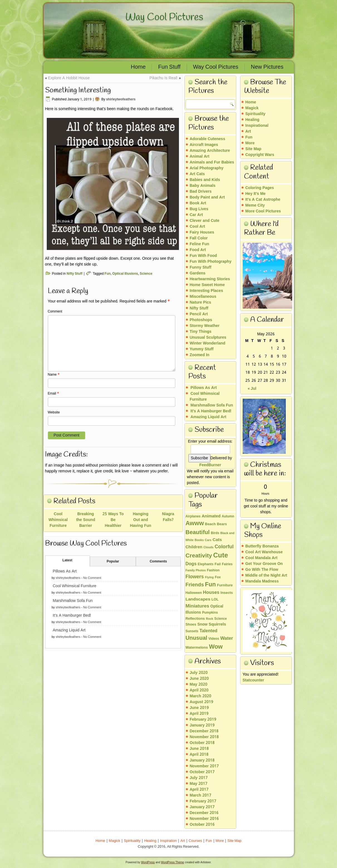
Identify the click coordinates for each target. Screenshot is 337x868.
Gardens (198, 273)
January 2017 (202, 807)
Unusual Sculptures (208, 338)
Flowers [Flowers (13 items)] (195, 577)
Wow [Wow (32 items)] (216, 647)
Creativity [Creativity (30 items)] (199, 556)
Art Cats (197, 174)
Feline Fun (200, 244)
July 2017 (199, 778)
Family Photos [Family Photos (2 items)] (196, 571)
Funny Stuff (201, 267)
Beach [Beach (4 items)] (211, 524)
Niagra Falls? (168, 517)
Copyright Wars (260, 155)
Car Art (196, 215)
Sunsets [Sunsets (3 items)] (192, 631)
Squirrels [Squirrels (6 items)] (217, 624)
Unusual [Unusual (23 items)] (196, 638)
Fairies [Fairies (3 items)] (227, 564)
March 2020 (201, 696)
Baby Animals (203, 186)
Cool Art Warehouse (264, 552)
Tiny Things (201, 332)
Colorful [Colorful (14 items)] (224, 547)
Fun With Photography (211, 262)
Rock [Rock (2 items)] (210, 619)
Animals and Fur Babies (212, 162)
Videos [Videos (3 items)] (214, 639)
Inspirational (257, 126)
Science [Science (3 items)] (221, 619)
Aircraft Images (204, 145)
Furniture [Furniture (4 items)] (225, 586)
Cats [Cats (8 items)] (217, 540)
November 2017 (204, 766)
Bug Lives (199, 209)
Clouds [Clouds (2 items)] (208, 547)
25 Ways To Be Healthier (113, 520)
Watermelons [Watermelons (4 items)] (197, 648)
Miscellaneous (203, 297)
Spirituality (255, 114)
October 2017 (202, 772)
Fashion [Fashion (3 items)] (213, 571)
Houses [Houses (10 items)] (211, 593)
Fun (108, 274)
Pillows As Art (65, 571)
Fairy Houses (202, 232)
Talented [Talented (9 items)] (208, 631)
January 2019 (202, 725)
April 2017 (199, 790)
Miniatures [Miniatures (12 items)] (197, 606)
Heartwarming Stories (210, 279)
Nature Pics (201, 302)
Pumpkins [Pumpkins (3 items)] (210, 613)
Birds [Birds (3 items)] (215, 533)
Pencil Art (199, 314)
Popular (113, 562)
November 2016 (204, 819)
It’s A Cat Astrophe (263, 200)
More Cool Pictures (263, 211)
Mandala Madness (262, 581)
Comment (55, 312)
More (250, 143)
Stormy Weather (205, 326)
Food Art (198, 250)
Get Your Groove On (264, 564)
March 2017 (201, 795)
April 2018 (199, 755)
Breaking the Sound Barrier (86, 520)
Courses (195, 841)
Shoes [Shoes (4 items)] (191, 625)
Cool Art (197, 227)
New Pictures (267, 67)
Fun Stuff (169, 67)
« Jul (252, 389)
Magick (252, 108)
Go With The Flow (262, 570)
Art (248, 132)
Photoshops (201, 320)
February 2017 (203, 801)
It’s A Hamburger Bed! (72, 616)
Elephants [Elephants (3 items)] (206, 564)
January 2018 (202, 760)
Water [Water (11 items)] (227, 638)
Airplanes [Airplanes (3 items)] (193, 517)
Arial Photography (207, 168)
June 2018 (199, 749)
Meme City (255, 205)
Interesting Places (206, 291)
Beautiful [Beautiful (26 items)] (198, 533)
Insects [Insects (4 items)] (227, 593)
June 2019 (199, 708)
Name (54, 375)
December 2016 (204, 813)
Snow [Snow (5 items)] (202, 625)
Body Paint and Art (207, 197)
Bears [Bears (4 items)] (222, 524)
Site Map (254, 149)
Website (54, 413)
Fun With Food (203, 256)
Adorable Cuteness (208, 139)
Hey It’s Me (256, 194)
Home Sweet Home (207, 285)
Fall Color (199, 238)
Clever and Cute (205, 221)
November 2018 (204, 737)
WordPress (148, 862)
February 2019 (203, 720)
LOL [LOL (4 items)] (215, 600)
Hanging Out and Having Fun (141, 520)
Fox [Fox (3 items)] (218, 577)
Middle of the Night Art (266, 576)
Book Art (198, 203)
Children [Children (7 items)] (194, 547)
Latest (67, 561)
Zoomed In (200, 355)
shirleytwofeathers (121, 100)
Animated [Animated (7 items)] (211, 516)
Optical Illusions (125, 274)
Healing (253, 120)
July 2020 (199, 673)
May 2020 (199, 685)
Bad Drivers (201, 192)
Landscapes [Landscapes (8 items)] (198, 599)
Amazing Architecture (210, 151)
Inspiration (168, 841)
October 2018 (202, 743)
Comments (158, 562)
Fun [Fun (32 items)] (211, 585)
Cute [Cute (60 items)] (221, 556)
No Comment (92, 578)
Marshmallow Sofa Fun (73, 601)
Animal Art (200, 157)
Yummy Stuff (202, 349)
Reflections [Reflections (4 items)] (195, 619)
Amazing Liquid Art (69, 630)
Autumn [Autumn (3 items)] (228, 517)
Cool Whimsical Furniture (58, 520)
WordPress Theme (172, 862)
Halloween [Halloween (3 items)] (194, 593)
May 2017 (199, 784)
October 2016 (202, 825)
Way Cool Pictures (164, 17)
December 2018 (204, 731)
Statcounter (254, 680)
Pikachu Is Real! (164, 78)
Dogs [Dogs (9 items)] (191, 564)
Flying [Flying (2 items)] (209, 577)
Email (53, 394)
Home (138, 67)
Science (146, 274)
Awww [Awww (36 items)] (195, 524)
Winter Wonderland (208, 343)
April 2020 (199, 690)
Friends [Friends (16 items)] (195, 585)
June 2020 (199, 679)
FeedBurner (210, 465)
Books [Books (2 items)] (199, 540)
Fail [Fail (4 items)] (218, 564)
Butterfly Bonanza (262, 546)
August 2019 (201, 702)
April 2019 (199, 714)
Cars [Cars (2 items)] (208, 540)
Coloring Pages (260, 188)
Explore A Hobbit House (69, 78)
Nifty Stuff (74, 274)
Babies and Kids (205, 180)
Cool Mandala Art (261, 558)
